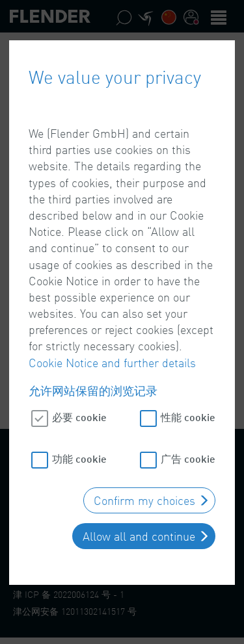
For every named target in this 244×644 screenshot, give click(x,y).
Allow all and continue (139, 534)
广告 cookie (188, 457)
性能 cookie (188, 415)
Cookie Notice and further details (112, 360)
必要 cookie (79, 415)
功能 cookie (79, 457)
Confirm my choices (144, 498)
